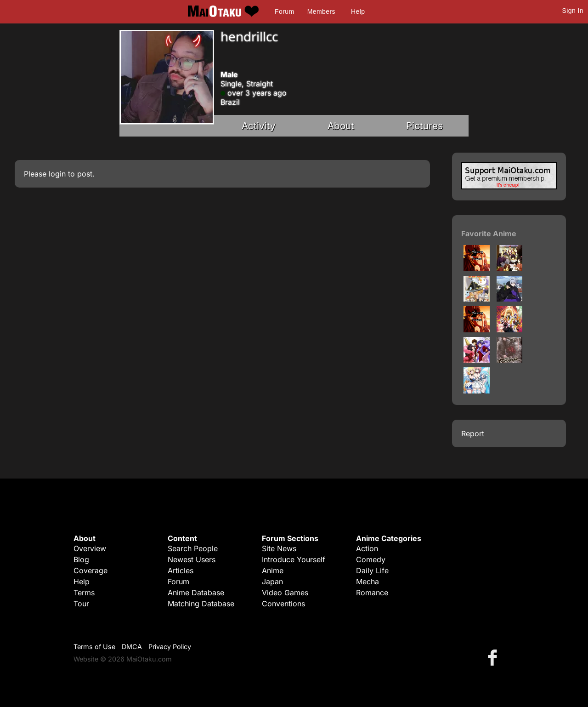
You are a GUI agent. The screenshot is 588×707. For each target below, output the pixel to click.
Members (321, 11)
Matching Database (201, 604)
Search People (193, 548)
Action (367, 548)
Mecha (367, 582)
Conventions (283, 604)
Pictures (424, 126)
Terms (84, 593)
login (57, 174)
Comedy (371, 559)
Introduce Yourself (294, 559)
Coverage (90, 570)
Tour (81, 604)
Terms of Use (94, 647)
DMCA (132, 647)
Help (358, 11)
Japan (272, 582)
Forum (284, 11)
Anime (273, 570)
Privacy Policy (170, 647)
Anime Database (196, 593)
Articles (181, 570)
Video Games (285, 593)
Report (473, 433)
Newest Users (192, 559)
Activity (259, 126)
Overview (90, 548)
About (341, 126)
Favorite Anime (489, 234)
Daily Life (372, 570)
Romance (372, 593)
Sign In (573, 11)
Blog (81, 559)
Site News (279, 548)
